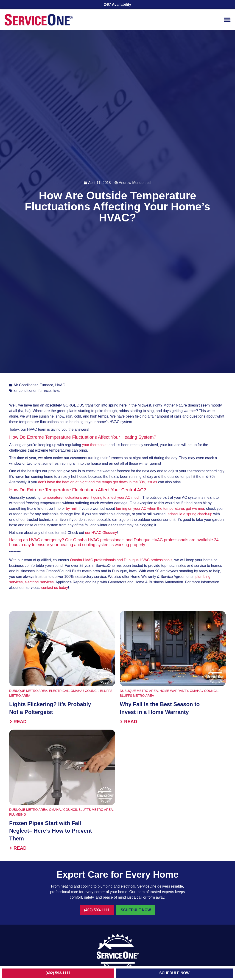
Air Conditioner (26, 385)
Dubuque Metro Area (28, 691)
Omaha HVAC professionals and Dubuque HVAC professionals (121, 560)
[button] (227, 20)
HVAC (60, 385)
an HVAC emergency (42, 540)
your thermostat (95, 445)
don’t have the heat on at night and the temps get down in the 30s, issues (98, 482)
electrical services (39, 582)
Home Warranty (174, 691)
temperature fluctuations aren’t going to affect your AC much (92, 497)
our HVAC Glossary (101, 533)
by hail (71, 509)
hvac (57, 391)
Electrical (59, 691)
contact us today (55, 588)
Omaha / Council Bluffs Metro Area (81, 810)
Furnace (46, 385)
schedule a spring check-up (190, 514)
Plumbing (18, 814)
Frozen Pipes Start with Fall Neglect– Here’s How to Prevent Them (51, 831)
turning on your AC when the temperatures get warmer (160, 509)
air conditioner (25, 391)
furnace (45, 391)
